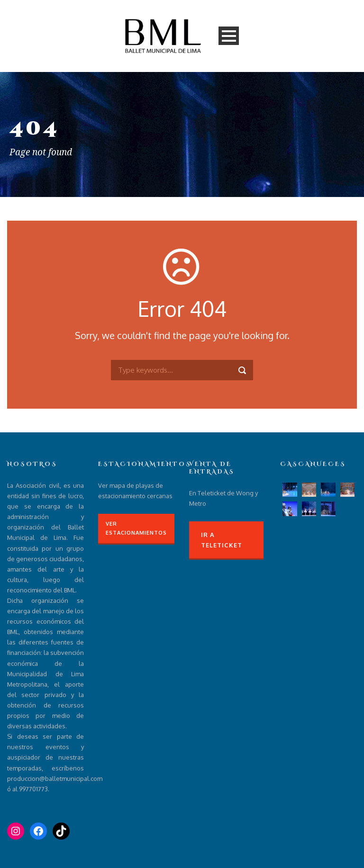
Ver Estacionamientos (136, 528)
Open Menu (229, 36)
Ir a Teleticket (222, 540)
